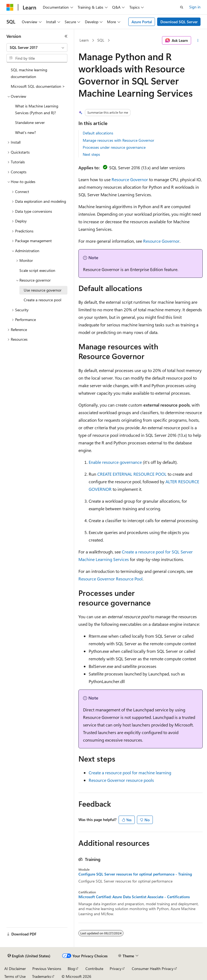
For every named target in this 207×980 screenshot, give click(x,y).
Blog (71, 969)
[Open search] (182, 7)
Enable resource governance (115, 462)
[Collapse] (66, 36)
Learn (84, 40)
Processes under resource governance (114, 147)
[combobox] (37, 48)
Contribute (94, 969)
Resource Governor (130, 179)
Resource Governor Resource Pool (111, 579)
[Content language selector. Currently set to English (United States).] (29, 956)
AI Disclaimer (15, 969)
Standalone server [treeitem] (30, 122)
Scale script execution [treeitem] (37, 270)
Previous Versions (47, 969)
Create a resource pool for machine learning (130, 773)
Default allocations (98, 133)
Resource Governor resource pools (121, 780)
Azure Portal (142, 22)
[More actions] (198, 40)
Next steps (91, 154)
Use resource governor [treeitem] (43, 290)
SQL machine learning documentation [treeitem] (29, 73)
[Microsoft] (10, 7)
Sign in (195, 7)
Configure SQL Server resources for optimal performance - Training (135, 874)
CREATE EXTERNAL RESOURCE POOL (132, 474)
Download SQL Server (179, 22)
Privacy (116, 969)
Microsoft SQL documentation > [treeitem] (38, 86)
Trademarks (42, 976)
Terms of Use (15, 976)
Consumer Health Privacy (153, 969)
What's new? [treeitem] (25, 132)
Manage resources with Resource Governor (118, 140)
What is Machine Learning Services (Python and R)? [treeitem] (37, 109)
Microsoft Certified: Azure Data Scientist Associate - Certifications (134, 897)
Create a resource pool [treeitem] (42, 300)
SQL (101, 40)
